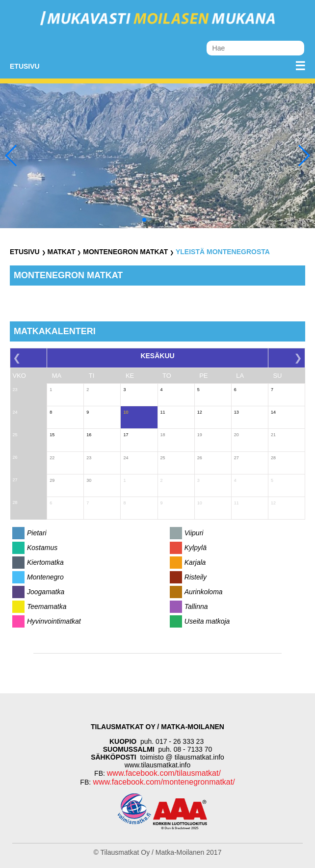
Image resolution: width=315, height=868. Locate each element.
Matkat (61, 252)
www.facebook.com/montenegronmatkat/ (163, 782)
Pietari (37, 533)
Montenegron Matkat (125, 252)
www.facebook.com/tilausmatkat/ (164, 773)
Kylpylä (196, 548)
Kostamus (42, 548)
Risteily (196, 577)
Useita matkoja (207, 621)
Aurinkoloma (204, 592)
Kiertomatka (45, 562)
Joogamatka (46, 592)
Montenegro (45, 577)
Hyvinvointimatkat (54, 621)
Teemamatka (47, 606)
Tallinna (196, 606)
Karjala (195, 562)
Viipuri (194, 533)
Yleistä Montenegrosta (223, 252)
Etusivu (25, 66)
